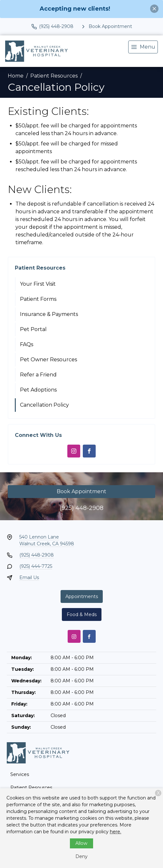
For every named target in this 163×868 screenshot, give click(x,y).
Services (20, 774)
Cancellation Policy (44, 405)
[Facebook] (89, 451)
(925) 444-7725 (36, 566)
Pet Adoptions (38, 390)
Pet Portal (33, 329)
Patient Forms (38, 299)
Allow (81, 843)
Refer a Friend (38, 375)
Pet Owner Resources (48, 360)
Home (16, 76)
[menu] (143, 47)
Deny (81, 856)
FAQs (27, 344)
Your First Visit (38, 284)
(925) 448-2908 (81, 508)
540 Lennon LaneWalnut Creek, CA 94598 (47, 540)
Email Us (29, 577)
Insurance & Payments (49, 314)
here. (115, 832)
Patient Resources (54, 76)
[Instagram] (74, 451)
